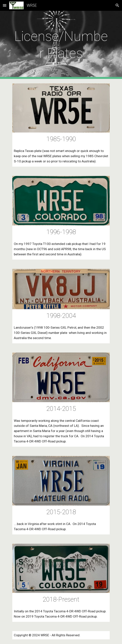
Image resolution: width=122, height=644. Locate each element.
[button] (5, 5)
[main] (61, 45)
